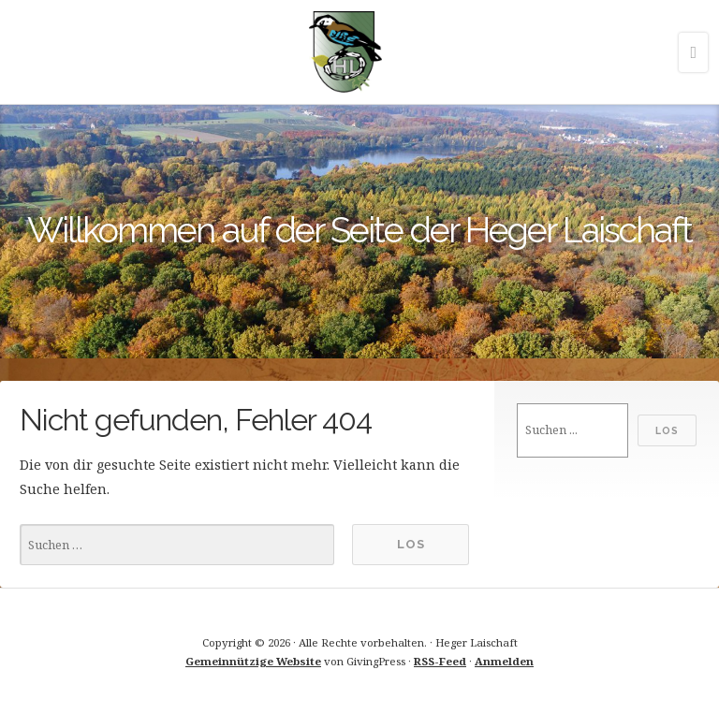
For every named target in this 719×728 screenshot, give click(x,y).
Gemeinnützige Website (253, 661)
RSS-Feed (440, 661)
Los (667, 430)
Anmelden (504, 661)
